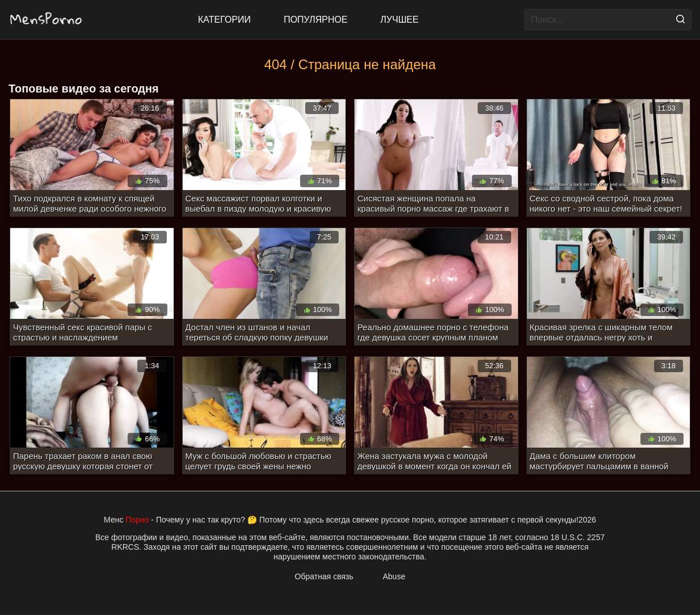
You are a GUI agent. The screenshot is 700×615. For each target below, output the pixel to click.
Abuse (394, 576)
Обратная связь (324, 576)
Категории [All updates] (224, 20)
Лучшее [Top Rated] (400, 20)
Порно (137, 520)
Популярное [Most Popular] (315, 20)
